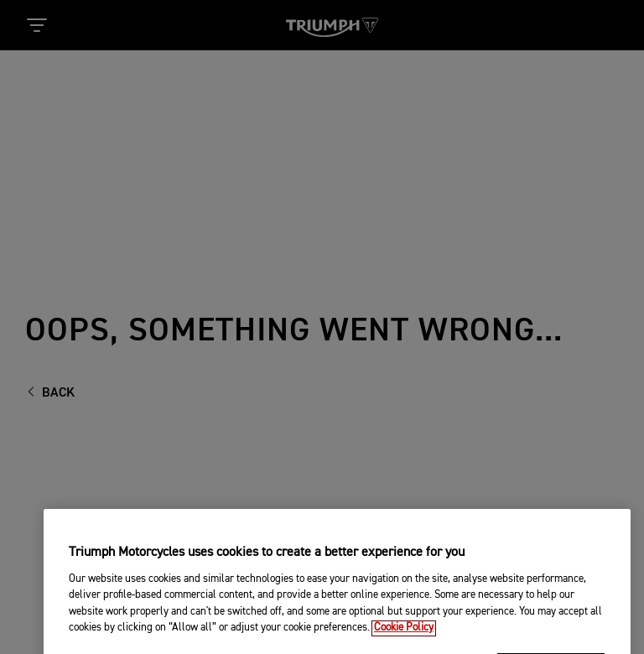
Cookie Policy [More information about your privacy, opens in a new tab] (404, 639)
